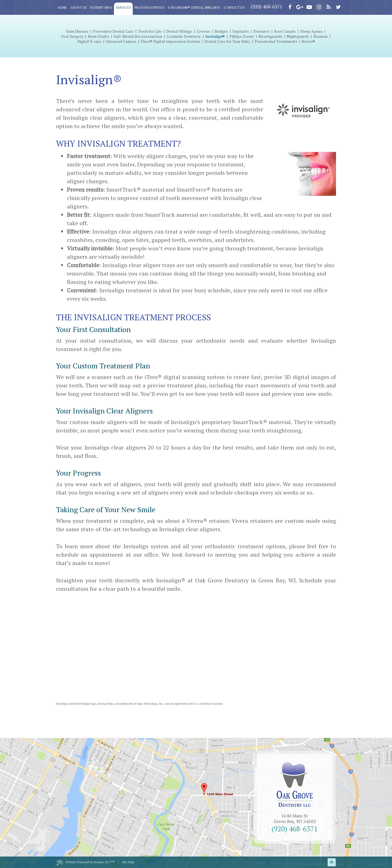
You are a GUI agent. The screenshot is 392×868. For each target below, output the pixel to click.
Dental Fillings (179, 31)
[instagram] (319, 7)
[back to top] (332, 862)
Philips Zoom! (242, 36)
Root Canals (285, 31)
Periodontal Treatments (276, 41)
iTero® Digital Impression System (170, 41)
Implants (241, 31)
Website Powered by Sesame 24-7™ (86, 862)
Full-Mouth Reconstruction (138, 36)
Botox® (308, 41)
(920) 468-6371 (266, 7)
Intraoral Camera (121, 41)
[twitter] (338, 7)
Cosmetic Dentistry (184, 36)
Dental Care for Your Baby (227, 41)
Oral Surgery (72, 36)
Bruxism (320, 36)
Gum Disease (77, 31)
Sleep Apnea (311, 31)
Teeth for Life (150, 31)
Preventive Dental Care (113, 31)
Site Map (128, 862)
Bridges (221, 31)
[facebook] (290, 7)
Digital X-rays (89, 41)
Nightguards (298, 36)
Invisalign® (215, 36)
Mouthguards (270, 36)
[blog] (328, 7)
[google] (300, 7)
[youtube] (309, 7)
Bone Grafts (99, 36)
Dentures (262, 31)
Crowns (203, 31)
